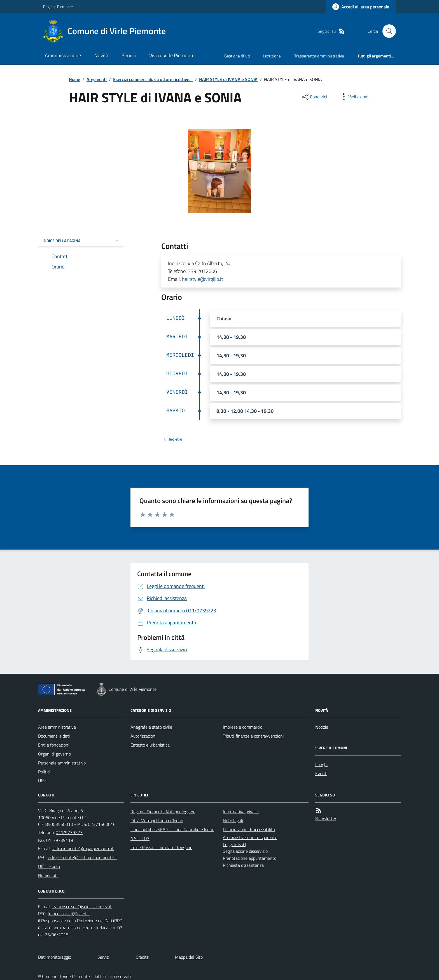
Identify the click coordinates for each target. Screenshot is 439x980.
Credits (142, 957)
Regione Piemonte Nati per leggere (163, 812)
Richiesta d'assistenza (243, 865)
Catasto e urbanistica (150, 745)
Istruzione (272, 56)
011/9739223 (69, 832)
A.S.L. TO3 (140, 838)
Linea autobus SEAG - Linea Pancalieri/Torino (172, 830)
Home (74, 79)
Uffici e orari (49, 866)
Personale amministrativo (62, 763)
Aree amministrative (57, 727)
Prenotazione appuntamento (250, 858)
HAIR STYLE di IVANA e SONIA (228, 79)
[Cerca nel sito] (387, 31)
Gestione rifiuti (237, 56)
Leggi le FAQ (234, 844)
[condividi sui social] (314, 97)
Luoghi (321, 764)
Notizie (322, 727)
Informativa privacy (241, 812)
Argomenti (97, 79)
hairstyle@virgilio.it (202, 279)
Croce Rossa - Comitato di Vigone (161, 847)
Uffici (43, 781)
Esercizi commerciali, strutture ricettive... (153, 79)
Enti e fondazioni (54, 745)
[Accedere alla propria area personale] (361, 7)
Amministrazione (63, 55)
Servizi (129, 55)
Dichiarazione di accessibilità (249, 830)
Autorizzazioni (143, 736)
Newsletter (326, 819)
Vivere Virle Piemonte (172, 55)
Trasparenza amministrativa (319, 56)
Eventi (321, 773)
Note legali (233, 821)
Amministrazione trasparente (250, 837)
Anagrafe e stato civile (151, 727)
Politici (44, 772)
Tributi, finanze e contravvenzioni (253, 736)
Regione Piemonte (58, 7)
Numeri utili (49, 875)
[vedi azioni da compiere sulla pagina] (354, 97)
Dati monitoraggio (55, 957)
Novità (101, 55)
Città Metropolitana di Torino (157, 821)
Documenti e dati (54, 736)
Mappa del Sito (189, 957)
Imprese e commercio (243, 727)
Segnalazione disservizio (245, 851)
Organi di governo (54, 754)
